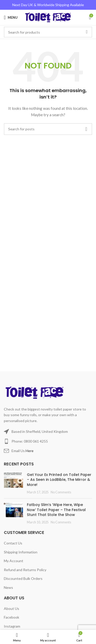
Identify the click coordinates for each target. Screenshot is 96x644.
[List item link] (48, 441)
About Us (12, 608)
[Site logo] (48, 17)
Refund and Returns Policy (25, 570)
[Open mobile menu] (11, 17)
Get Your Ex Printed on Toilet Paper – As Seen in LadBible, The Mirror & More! (59, 480)
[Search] (48, 129)
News (8, 587)
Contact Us (13, 543)
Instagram (12, 626)
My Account (14, 561)
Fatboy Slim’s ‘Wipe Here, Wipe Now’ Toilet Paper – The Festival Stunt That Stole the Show (56, 510)
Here (30, 451)
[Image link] (35, 392)
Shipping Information (21, 552)
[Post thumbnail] (13, 483)
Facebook (12, 617)
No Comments (61, 492)
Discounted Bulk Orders (23, 578)
